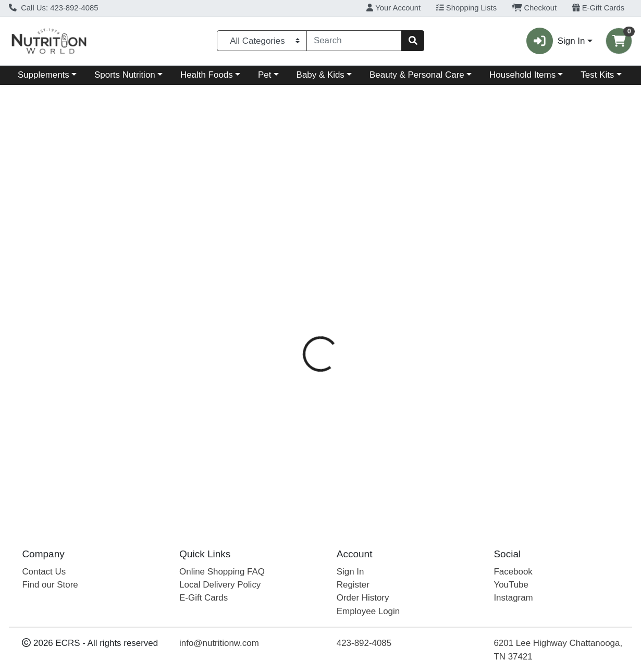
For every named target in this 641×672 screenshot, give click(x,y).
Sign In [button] (556, 41)
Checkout (534, 8)
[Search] (354, 41)
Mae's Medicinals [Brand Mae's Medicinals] (408, 267)
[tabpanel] (454, 375)
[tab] (297, 226)
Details (297, 226)
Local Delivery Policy (220, 585)
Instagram (513, 598)
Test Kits (597, 75)
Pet (264, 75)
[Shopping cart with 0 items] (619, 41)
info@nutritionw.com (219, 643)
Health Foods (207, 75)
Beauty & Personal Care (417, 75)
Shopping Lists (466, 8)
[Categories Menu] (262, 41)
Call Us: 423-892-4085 (54, 8)
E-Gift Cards (599, 8)
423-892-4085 (364, 643)
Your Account (393, 8)
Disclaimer (404, 226)
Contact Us (44, 572)
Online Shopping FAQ (222, 572)
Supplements (44, 75)
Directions (347, 226)
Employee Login (368, 611)
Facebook (513, 572)
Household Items (522, 75)
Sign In (350, 572)
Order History (363, 598)
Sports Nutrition (125, 75)
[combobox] (354, 41)
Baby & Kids (320, 75)
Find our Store (50, 585)
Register (353, 585)
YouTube (511, 585)
